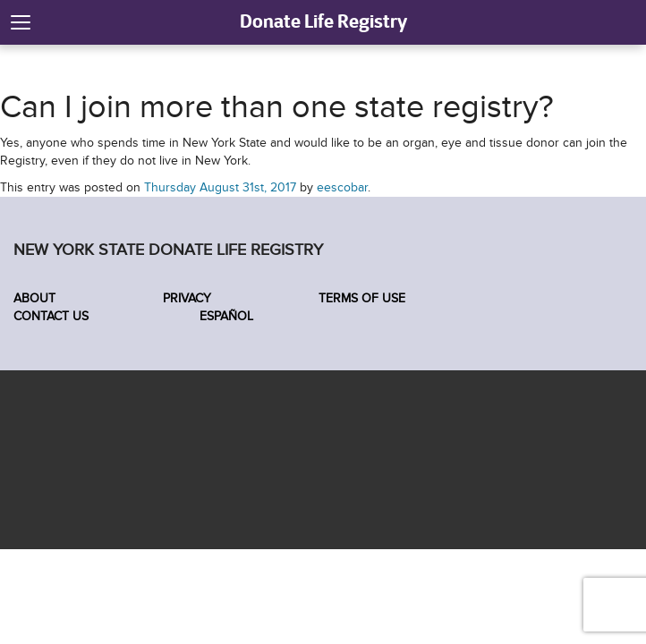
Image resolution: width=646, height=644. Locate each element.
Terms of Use (362, 298)
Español (225, 316)
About (34, 298)
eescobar (342, 187)
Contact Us (51, 316)
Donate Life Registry (323, 21)
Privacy (187, 298)
